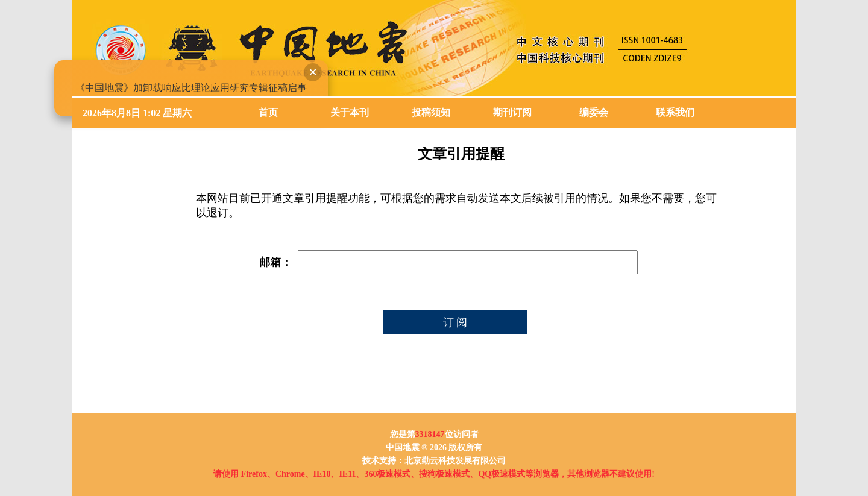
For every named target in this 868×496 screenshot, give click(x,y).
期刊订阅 (512, 112)
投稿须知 (431, 112)
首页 (268, 112)
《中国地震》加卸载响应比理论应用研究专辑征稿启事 (190, 86)
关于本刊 (350, 112)
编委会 (594, 112)
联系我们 (675, 112)
